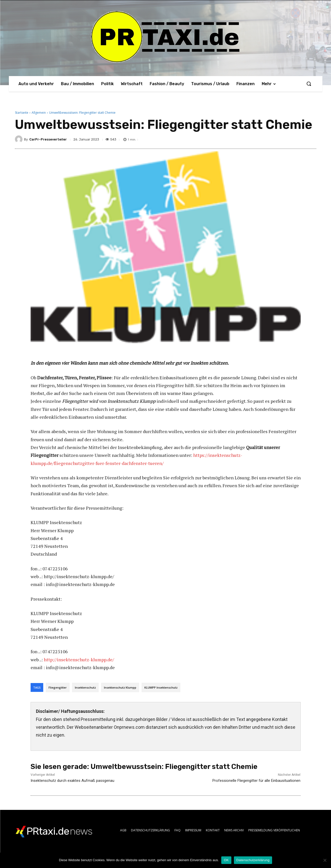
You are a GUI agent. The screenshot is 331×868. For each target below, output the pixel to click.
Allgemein (39, 113)
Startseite (22, 113)
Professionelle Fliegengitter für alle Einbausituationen (256, 781)
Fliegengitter (58, 687)
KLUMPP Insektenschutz (161, 687)
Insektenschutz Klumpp (120, 687)
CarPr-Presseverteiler (48, 139)
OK (226, 860)
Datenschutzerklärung (253, 860)
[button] (309, 84)
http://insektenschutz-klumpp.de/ (79, 660)
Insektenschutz (85, 687)
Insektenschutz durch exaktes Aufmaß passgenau (72, 781)
